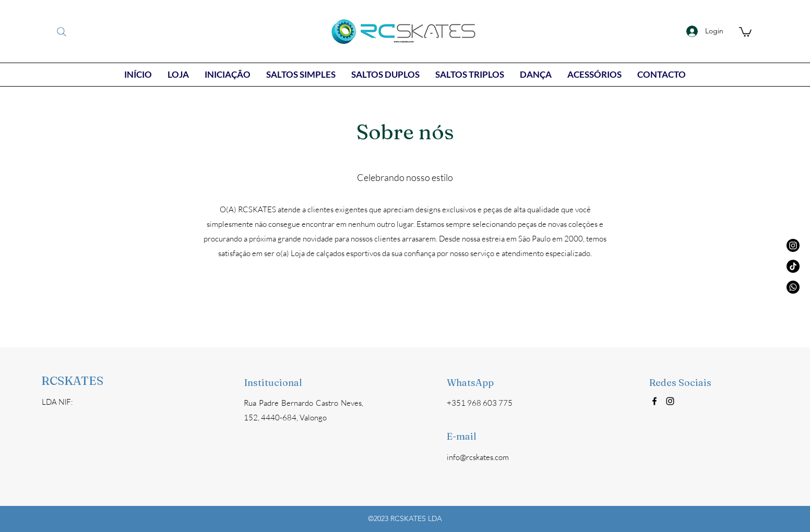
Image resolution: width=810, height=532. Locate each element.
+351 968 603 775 (480, 403)
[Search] (62, 32)
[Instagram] (670, 401)
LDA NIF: (57, 402)
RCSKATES (72, 381)
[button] (745, 31)
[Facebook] (654, 401)
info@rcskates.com (478, 457)
